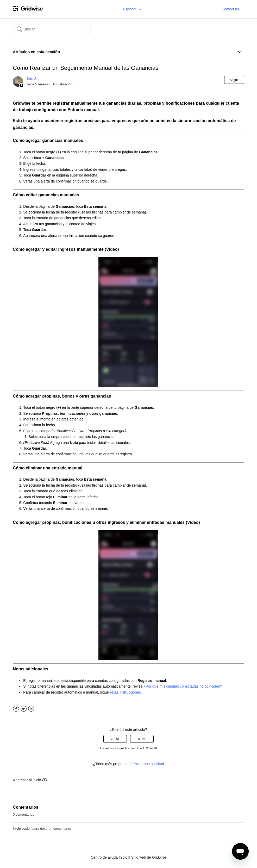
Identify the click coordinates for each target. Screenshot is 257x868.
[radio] (115, 739)
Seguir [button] (234, 80)
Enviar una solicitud (148, 764)
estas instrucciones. (126, 692)
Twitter (24, 709)
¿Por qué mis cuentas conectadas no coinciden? (183, 686)
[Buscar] (52, 29)
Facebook (16, 709)
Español (130, 9)
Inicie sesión (22, 829)
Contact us (230, 9)
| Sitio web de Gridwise (148, 857)
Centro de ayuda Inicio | (110, 857)
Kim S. (32, 79)
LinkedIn (31, 709)
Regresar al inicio (30, 780)
